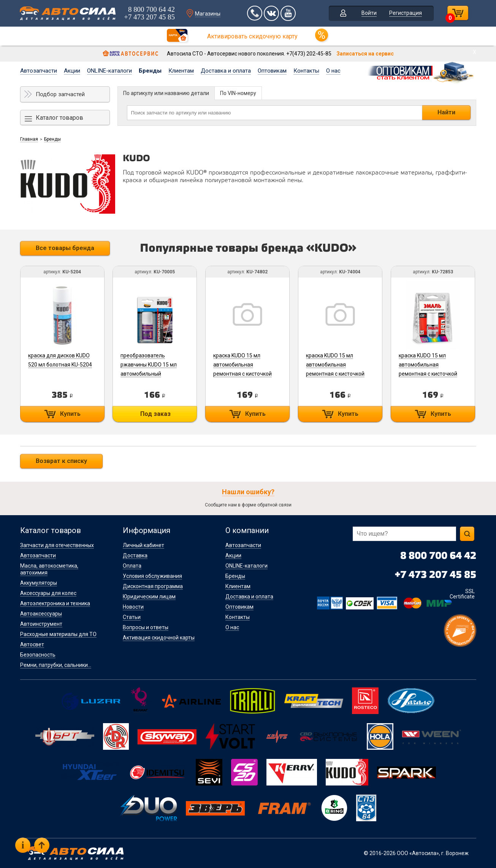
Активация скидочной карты (159, 638)
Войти (369, 13)
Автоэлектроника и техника (55, 603)
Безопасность (38, 655)
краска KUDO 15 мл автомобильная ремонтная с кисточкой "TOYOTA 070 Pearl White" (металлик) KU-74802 (246, 374)
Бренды (150, 71)
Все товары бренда (65, 248)
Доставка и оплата (226, 71)
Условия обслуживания (152, 576)
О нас (333, 71)
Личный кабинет (143, 545)
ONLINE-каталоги (109, 71)
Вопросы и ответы (146, 627)
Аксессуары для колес (48, 593)
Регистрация (406, 13)
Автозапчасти (39, 71)
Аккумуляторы (39, 583)
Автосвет (32, 644)
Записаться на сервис (365, 54)
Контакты (306, 71)
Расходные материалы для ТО (58, 634)
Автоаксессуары (41, 614)
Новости (133, 607)
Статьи (132, 617)
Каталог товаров (59, 118)
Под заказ (156, 414)
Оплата (132, 566)
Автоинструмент (41, 624)
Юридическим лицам (149, 597)
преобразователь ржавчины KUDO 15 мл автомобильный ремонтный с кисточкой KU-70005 (151, 374)
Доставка (135, 555)
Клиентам (181, 71)
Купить (70, 414)
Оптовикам (272, 71)
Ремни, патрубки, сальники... (56, 665)
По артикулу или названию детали (166, 93)
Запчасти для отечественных (57, 545)
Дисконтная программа (153, 586)
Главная (29, 139)
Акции (72, 71)
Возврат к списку (61, 461)
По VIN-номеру (238, 93)
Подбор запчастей (60, 94)
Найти (446, 112)
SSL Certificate (462, 594)
